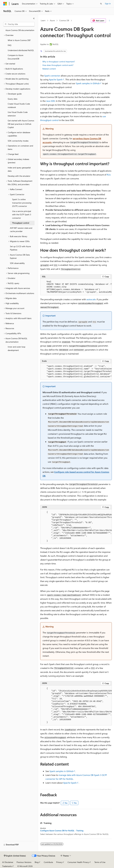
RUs (109, 175)
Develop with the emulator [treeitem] (19, 176)
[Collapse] (34, 18)
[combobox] (19, 24)
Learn (43, 20)
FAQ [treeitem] (10, 45)
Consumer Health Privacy (78, 862)
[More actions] (109, 21)
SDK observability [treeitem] (17, 263)
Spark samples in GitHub (88, 83)
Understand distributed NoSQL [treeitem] (21, 50)
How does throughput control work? (58, 65)
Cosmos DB (64, 20)
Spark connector (52, 76)
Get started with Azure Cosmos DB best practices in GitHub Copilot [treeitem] (21, 124)
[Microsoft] (5, 4)
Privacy (59, 862)
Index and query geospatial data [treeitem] (19, 169)
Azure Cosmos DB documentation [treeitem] (20, 30)
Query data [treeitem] (13, 99)
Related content (49, 69)
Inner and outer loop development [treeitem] (17, 348)
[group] (76, 287)
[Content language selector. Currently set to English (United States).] (15, 856)
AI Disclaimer (8, 862)
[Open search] (101, 4)
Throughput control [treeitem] (21, 223)
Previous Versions (24, 862)
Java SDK (51, 101)
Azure (52, 20)
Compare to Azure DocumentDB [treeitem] (15, 57)
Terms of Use (100, 862)
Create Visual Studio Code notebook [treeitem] (19, 105)
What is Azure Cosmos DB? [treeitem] (19, 40)
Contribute (48, 862)
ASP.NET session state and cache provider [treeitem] (21, 230)
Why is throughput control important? (59, 62)
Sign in (108, 4)
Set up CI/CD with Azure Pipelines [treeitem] (20, 248)
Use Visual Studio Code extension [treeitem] (18, 114)
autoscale (91, 299)
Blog (37, 862)
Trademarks (7, 866)
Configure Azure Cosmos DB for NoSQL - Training (62, 831)
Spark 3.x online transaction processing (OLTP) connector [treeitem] (22, 203)
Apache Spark (56, 79)
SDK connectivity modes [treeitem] (18, 141)
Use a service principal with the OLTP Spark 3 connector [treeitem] (22, 215)
